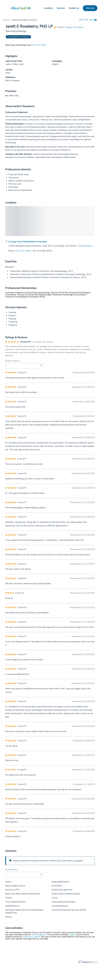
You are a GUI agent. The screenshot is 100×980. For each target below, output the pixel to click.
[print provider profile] (93, 20)
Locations (48, 8)
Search (6, 20)
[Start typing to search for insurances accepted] (24, 874)
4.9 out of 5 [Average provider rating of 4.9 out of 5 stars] (25, 342)
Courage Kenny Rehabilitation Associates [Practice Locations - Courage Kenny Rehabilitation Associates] (28, 242)
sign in (73, 935)
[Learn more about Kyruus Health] (88, 962)
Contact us (74, 8)
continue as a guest (31, 937)
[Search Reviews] (24, 366)
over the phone (39, 935)
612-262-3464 (39, 45)
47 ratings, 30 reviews (73, 27)
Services (61, 8)
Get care (90, 8)
